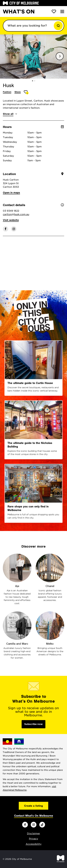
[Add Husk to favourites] (26, 92)
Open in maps (11, 193)
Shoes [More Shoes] (18, 92)
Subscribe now (33, 724)
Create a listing (33, 806)
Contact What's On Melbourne (34, 816)
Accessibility (34, 844)
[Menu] (62, 12)
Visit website (11, 220)
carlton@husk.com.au (16, 214)
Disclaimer (33, 833)
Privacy (33, 839)
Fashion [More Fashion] (7, 92)
